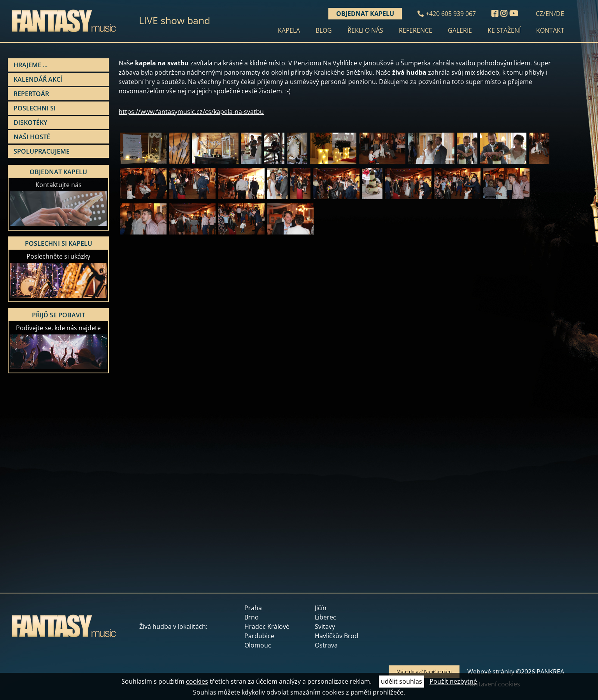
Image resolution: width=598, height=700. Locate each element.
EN (550, 14)
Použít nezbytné (453, 681)
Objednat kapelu (365, 14)
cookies (197, 681)
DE (560, 14)
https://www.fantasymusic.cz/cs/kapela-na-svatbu (191, 112)
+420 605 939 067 (451, 14)
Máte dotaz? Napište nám (424, 671)
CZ (539, 14)
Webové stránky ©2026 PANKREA (516, 672)
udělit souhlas (402, 681)
